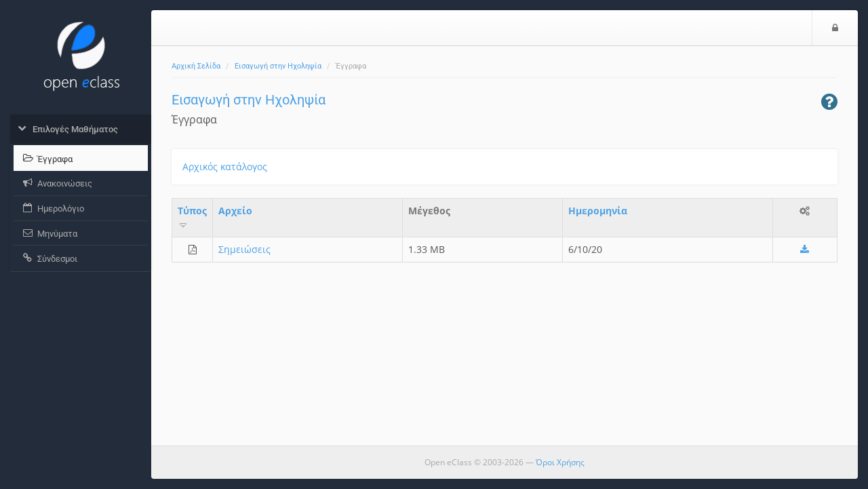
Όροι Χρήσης (560, 462)
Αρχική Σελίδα (196, 66)
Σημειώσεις (244, 249)
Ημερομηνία (598, 211)
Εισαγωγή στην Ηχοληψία (278, 66)
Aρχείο (235, 211)
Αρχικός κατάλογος (225, 167)
